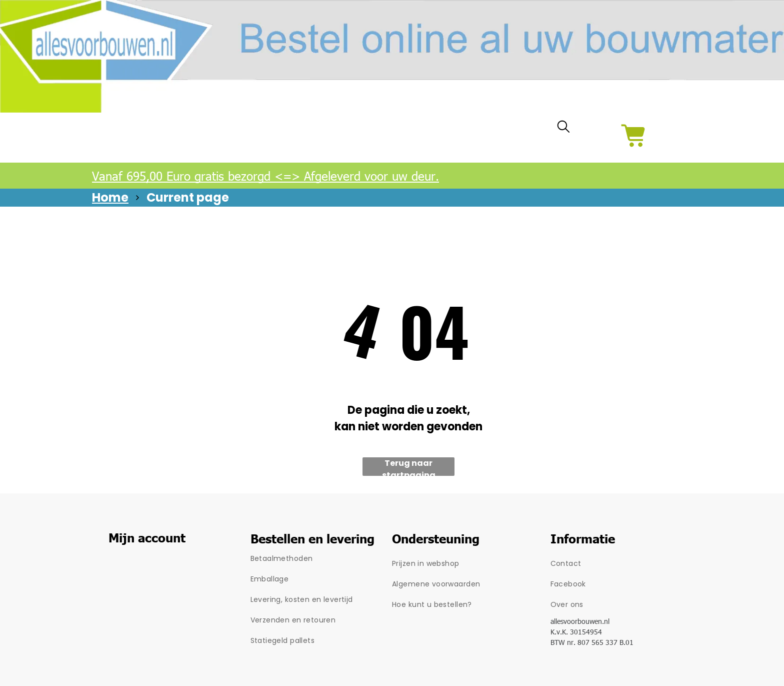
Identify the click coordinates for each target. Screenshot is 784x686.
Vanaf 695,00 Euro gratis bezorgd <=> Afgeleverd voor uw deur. (265, 176)
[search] (563, 129)
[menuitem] (321, 559)
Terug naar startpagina (409, 467)
